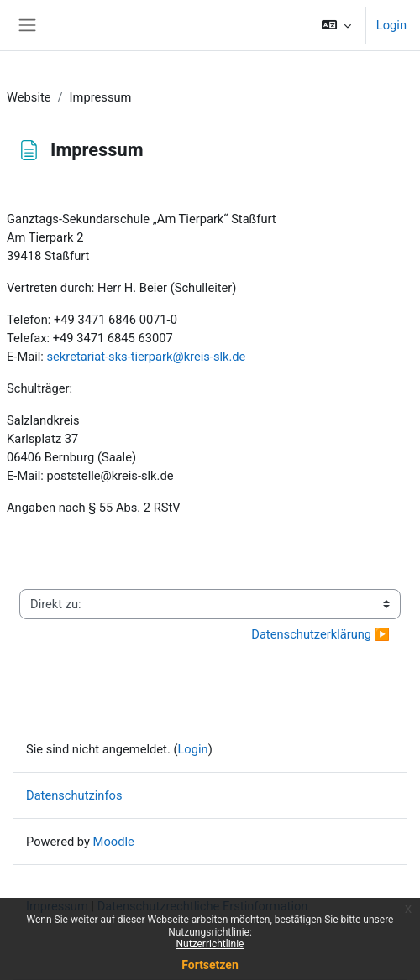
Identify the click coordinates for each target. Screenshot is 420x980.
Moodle (114, 842)
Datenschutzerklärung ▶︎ (320, 634)
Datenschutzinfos (74, 795)
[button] (336, 25)
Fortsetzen (210, 965)
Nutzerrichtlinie (210, 944)
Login (391, 25)
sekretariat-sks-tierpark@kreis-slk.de (147, 357)
